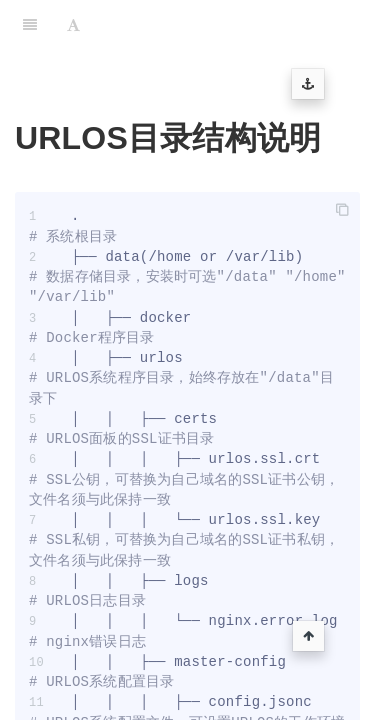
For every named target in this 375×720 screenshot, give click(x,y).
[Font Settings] (73, 25)
